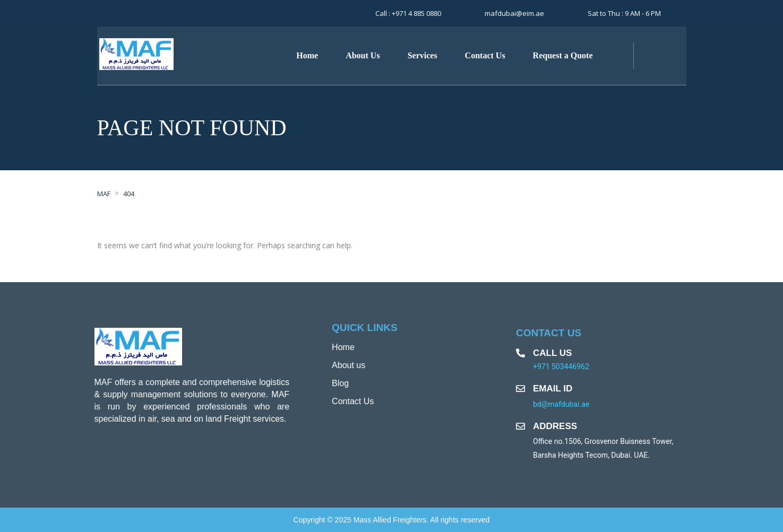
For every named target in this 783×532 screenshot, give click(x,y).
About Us (363, 55)
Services (423, 55)
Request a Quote (563, 55)
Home (307, 55)
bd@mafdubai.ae (561, 404)
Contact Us (485, 55)
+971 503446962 (561, 367)
